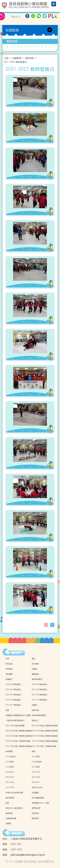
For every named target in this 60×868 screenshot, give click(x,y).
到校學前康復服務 (39, 715)
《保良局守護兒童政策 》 (16, 720)
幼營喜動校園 (11, 818)
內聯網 (8, 824)
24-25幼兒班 (37, 762)
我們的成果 (36, 808)
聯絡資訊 (16, 833)
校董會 (34, 669)
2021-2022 (10, 782)
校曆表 (34, 705)
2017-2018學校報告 (39, 700)
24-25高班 (36, 767)
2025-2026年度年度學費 (15, 726)
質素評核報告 (37, 679)
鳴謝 (33, 751)
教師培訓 (12, 41)
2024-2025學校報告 (13, 684)
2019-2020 (10, 787)
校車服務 (9, 751)
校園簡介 (9, 679)
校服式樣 (35, 710)
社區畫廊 (35, 793)
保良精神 (9, 669)
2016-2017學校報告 (13, 705)
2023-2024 (10, 777)
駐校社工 (35, 720)
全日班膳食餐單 (38, 798)
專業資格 (35, 674)
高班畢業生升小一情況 (40, 803)
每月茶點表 (10, 798)
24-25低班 (10, 767)
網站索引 (16, 653)
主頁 (6, 58)
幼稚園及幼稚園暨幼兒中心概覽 (18, 715)
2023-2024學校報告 (39, 684)
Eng (13, 17)
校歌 (7, 710)
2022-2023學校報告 (13, 690)
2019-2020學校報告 (39, 695)
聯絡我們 (35, 818)
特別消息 (9, 664)
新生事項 (35, 664)
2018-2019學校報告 (13, 700)
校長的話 (35, 813)
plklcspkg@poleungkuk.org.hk (28, 855)
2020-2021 (36, 782)
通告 (33, 659)
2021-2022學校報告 (39, 690)
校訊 (7, 803)
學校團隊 (9, 674)
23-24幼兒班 (10, 757)
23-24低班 (36, 757)
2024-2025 (36, 772)
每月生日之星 (37, 787)
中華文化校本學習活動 (14, 793)
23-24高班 (10, 762)
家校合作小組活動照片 (14, 808)
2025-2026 (10, 772)
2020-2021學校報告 (13, 695)
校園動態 (17, 58)
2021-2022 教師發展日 (16, 62)
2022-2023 (36, 777)
